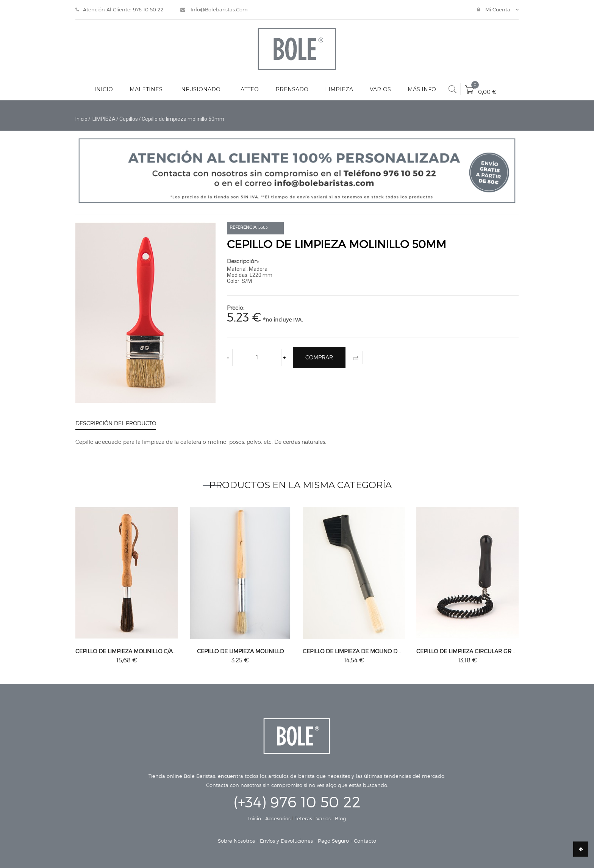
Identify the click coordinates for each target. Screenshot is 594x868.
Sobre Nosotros (236, 841)
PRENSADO (292, 89)
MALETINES (146, 89)
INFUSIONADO (200, 89)
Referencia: (243, 227)
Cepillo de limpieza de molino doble (357, 651)
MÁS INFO (422, 89)
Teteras (303, 818)
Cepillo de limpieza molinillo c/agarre (134, 651)
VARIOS (380, 89)
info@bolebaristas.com (214, 9)
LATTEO (248, 89)
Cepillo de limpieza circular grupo (470, 651)
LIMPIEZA (339, 89)
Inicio (81, 119)
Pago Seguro (333, 841)
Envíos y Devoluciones (286, 841)
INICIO (104, 89)
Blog (340, 818)
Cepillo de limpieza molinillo (240, 651)
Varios (324, 818)
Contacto (365, 841)
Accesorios (278, 818)
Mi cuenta (494, 9)
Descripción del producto (116, 423)
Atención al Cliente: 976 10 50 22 (120, 9)
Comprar (319, 357)
